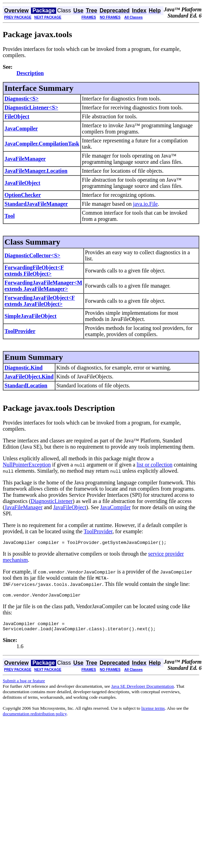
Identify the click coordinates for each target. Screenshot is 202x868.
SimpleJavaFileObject (30, 316)
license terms (153, 712)
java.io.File (145, 204)
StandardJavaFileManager (36, 204)
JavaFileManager (25, 159)
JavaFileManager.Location (36, 171)
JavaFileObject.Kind (29, 377)
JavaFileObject (22, 183)
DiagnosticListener (52, 501)
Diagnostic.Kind (24, 368)
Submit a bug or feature (24, 685)
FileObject (17, 116)
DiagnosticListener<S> (31, 108)
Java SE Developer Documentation (142, 690)
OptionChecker (23, 195)
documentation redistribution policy (35, 718)
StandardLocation (26, 385)
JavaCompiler (21, 128)
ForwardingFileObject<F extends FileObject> (34, 271)
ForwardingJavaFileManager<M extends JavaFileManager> (43, 286)
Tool (10, 216)
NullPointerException (27, 465)
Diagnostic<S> (22, 99)
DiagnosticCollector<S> (32, 255)
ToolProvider (20, 331)
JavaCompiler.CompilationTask (42, 144)
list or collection (155, 465)
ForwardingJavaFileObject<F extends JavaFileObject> (40, 301)
